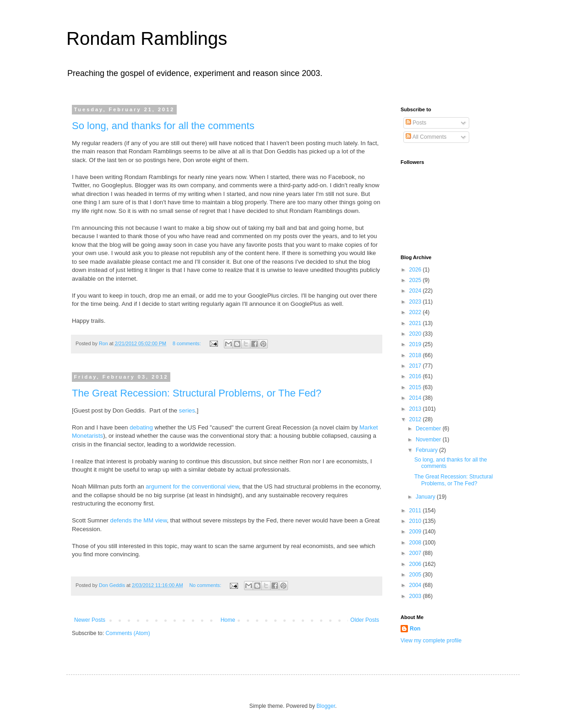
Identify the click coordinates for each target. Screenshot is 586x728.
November (429, 440)
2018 (416, 355)
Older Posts (365, 620)
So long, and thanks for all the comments (163, 126)
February (427, 450)
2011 (416, 511)
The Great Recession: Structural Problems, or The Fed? (197, 393)
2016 (416, 376)
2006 (416, 564)
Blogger (326, 706)
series (187, 410)
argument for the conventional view (192, 486)
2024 (416, 291)
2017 (416, 366)
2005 (416, 575)
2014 (416, 398)
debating (141, 427)
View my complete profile (431, 641)
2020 (416, 334)
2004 (416, 585)
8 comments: (187, 343)
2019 (416, 344)
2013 (416, 409)
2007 (416, 553)
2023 (416, 302)
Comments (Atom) (128, 633)
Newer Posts (90, 620)
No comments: (206, 585)
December (429, 429)
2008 (416, 543)
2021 (416, 323)
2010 (416, 521)
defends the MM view (139, 520)
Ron (415, 629)
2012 (416, 419)
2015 (416, 387)
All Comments (426, 137)
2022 (416, 312)
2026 (416, 270)
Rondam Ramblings (147, 38)
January (426, 497)
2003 (416, 596)
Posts (416, 123)
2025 (416, 280)
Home (228, 620)
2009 (416, 532)
